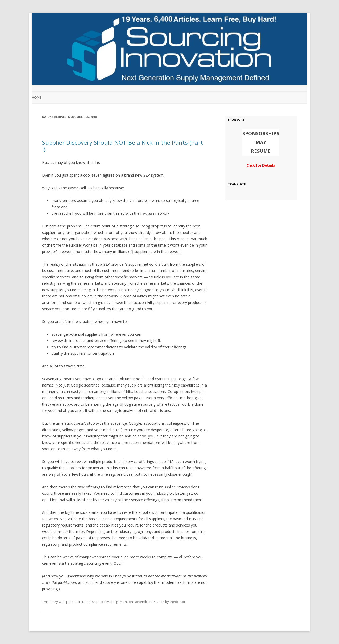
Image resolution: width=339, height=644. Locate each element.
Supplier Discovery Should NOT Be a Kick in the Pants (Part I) (122, 146)
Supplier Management (110, 602)
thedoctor (178, 602)
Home (36, 97)
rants (86, 602)
